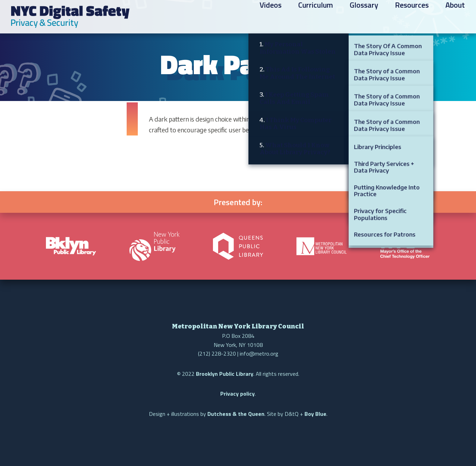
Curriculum (316, 18)
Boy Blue (315, 414)
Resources (412, 18)
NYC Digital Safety (70, 17)
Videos (271, 18)
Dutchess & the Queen (236, 414)
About (455, 18)
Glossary (364, 18)
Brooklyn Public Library (225, 374)
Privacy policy (237, 394)
